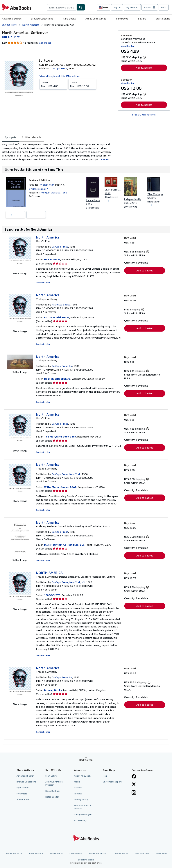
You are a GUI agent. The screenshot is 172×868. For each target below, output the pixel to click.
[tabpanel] (58, 152)
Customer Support (112, 782)
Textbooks (122, 18)
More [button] (106, 159)
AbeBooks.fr (56, 854)
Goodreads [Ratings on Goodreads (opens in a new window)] (45, 43)
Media (77, 782)
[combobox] (62, 7)
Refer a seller (52, 797)
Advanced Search (12, 18)
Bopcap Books (53, 690)
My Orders (22, 794)
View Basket (23, 799)
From (53, 84)
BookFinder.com (86, 861)
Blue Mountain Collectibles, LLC (64, 545)
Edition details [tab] (32, 137)
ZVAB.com (161, 854)
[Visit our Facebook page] (134, 777)
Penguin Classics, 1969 (54, 192)
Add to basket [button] (144, 68)
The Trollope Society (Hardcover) (155, 198)
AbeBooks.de (36, 854)
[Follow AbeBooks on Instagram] (134, 793)
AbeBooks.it (76, 854)
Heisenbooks (52, 259)
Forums (78, 794)
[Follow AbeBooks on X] (134, 785)
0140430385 (47, 185)
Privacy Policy (81, 799)
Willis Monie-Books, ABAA (60, 487)
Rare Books (69, 18)
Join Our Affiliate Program (54, 783)
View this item (128, 46)
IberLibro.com (142, 854)
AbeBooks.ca (121, 854)
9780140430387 (38, 189)
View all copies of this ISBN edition (60, 76)
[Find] (81, 7)
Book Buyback (53, 791)
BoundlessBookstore (57, 379)
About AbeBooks (83, 776)
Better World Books (57, 317)
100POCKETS (52, 595)
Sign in (117, 7)
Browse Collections (42, 18)
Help (164, 7)
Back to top (86, 760)
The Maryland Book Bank (60, 436)
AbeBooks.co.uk (14, 854)
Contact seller (43, 283)
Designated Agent (83, 814)
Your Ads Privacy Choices (82, 807)
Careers (78, 788)
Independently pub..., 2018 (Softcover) (133, 203)
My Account (132, 7)
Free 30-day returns (144, 114)
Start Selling (163, 18)
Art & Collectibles (96, 18)
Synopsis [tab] (10, 137)
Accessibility (80, 820)
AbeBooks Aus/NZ (98, 854)
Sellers (142, 18)
